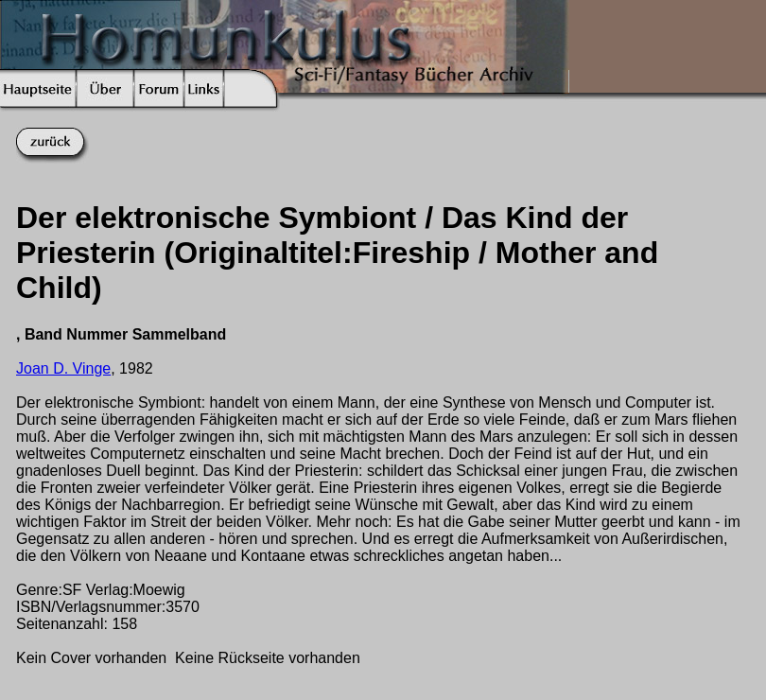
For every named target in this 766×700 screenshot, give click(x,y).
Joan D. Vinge (63, 368)
